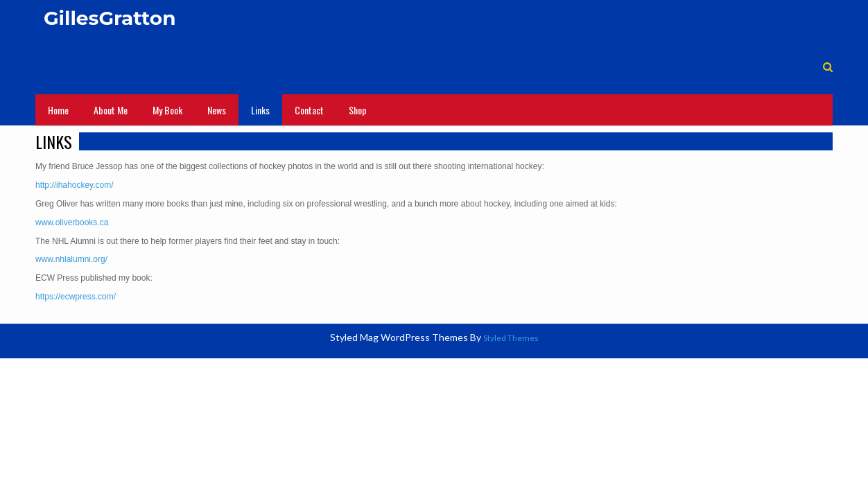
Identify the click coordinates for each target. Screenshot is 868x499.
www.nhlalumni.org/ (71, 259)
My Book (167, 110)
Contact (309, 110)
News (217, 110)
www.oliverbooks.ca (72, 222)
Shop (358, 110)
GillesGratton (110, 18)
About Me (111, 110)
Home (58, 110)
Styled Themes (511, 338)
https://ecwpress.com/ (76, 297)
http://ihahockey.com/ (75, 185)
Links (260, 110)
